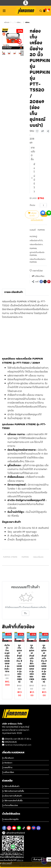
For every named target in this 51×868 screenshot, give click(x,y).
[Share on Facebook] (41, 282)
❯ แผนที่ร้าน (7, 767)
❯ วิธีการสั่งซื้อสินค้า (11, 786)
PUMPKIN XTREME (10, 557)
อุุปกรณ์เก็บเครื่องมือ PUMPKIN (37, 254)
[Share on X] (45, 282)
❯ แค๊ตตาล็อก (8, 772)
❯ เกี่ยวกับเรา (8, 758)
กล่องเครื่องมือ (38, 557)
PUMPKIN (41, 230)
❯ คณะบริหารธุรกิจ (10, 819)
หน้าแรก (7, 22)
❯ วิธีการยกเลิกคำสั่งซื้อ (12, 801)
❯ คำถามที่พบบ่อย (10, 805)
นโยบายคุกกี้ (7, 860)
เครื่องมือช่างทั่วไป (36, 240)
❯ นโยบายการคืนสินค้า (12, 796)
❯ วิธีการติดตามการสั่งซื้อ (13, 791)
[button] (41, 11)
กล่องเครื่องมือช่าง (36, 244)
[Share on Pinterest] (49, 282)
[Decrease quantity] (40, 205)
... (13, 22)
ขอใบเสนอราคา (37, 220)
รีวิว (26, 613)
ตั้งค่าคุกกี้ (38, 856)
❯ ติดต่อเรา (7, 763)
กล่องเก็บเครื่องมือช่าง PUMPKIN (38, 261)
